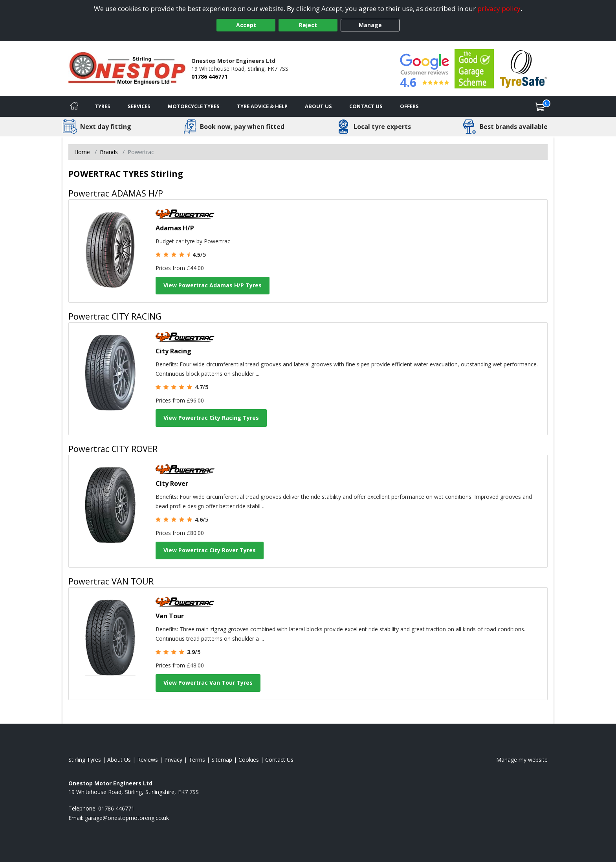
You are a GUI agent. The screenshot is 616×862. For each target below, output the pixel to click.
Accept (246, 25)
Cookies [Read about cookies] (249, 760)
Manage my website (522, 760)
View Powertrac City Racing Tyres (211, 418)
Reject (308, 25)
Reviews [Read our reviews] (148, 760)
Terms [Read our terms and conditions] (197, 760)
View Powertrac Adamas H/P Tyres (213, 285)
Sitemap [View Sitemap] (222, 760)
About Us (318, 106)
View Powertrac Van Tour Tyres (208, 683)
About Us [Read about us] (119, 760)
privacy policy (499, 8)
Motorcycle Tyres (194, 106)
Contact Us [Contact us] (366, 106)
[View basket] (540, 107)
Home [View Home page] (82, 152)
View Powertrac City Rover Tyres (210, 550)
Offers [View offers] (409, 106)
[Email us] (127, 818)
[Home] (74, 107)
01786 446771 (209, 76)
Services (139, 106)
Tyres (103, 106)
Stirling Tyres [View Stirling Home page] (85, 760)
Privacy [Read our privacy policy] (173, 760)
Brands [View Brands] (109, 152)
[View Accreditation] (474, 68)
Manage (370, 25)
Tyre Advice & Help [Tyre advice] (262, 106)
